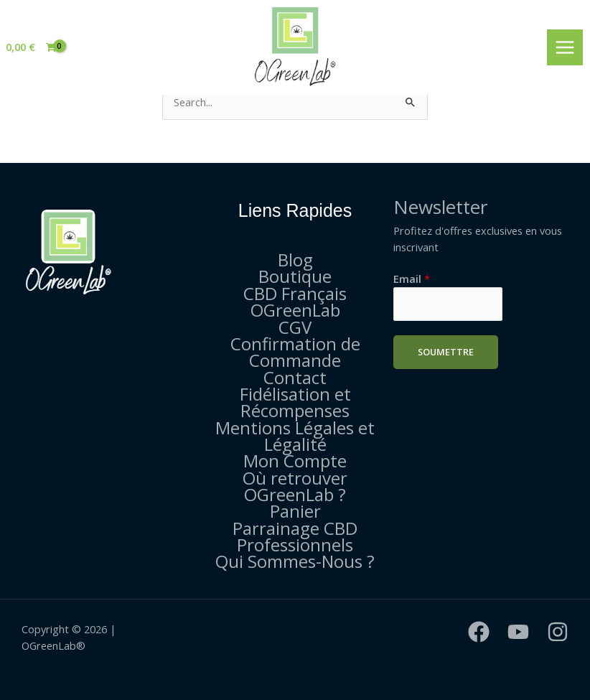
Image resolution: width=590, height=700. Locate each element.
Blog (295, 260)
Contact (295, 377)
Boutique (295, 276)
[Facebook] (479, 632)
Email (412, 279)
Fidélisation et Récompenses (295, 402)
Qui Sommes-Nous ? (295, 561)
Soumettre (446, 352)
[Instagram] (558, 632)
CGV (295, 327)
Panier (295, 511)
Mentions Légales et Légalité (295, 436)
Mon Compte (295, 461)
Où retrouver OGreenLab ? (295, 486)
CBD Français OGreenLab (295, 302)
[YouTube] (518, 632)
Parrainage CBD (295, 528)
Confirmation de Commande (295, 352)
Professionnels (295, 545)
